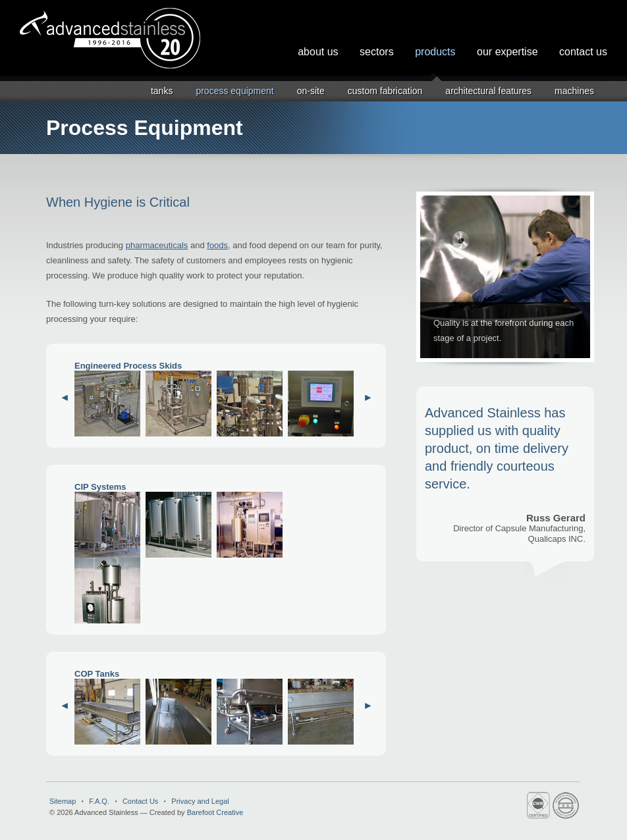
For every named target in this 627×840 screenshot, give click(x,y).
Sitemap (63, 801)
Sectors (377, 52)
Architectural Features (488, 91)
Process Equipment (234, 91)
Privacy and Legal (200, 801)
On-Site (311, 91)
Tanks (162, 91)
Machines (574, 91)
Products (435, 52)
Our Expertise (507, 52)
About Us (318, 52)
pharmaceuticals (157, 245)
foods (217, 245)
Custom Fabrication (385, 91)
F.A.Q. (99, 801)
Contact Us (583, 52)
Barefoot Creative (215, 812)
